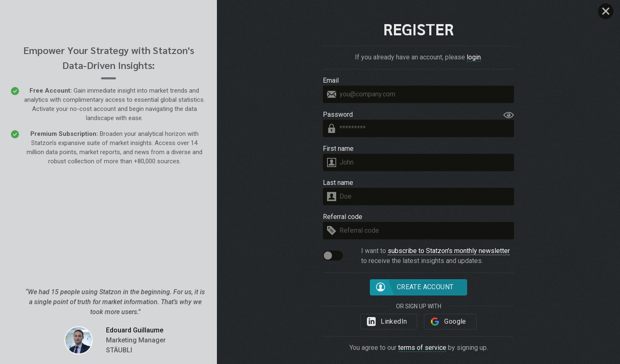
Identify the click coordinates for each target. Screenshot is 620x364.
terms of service (422, 348)
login (474, 57)
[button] (333, 256)
